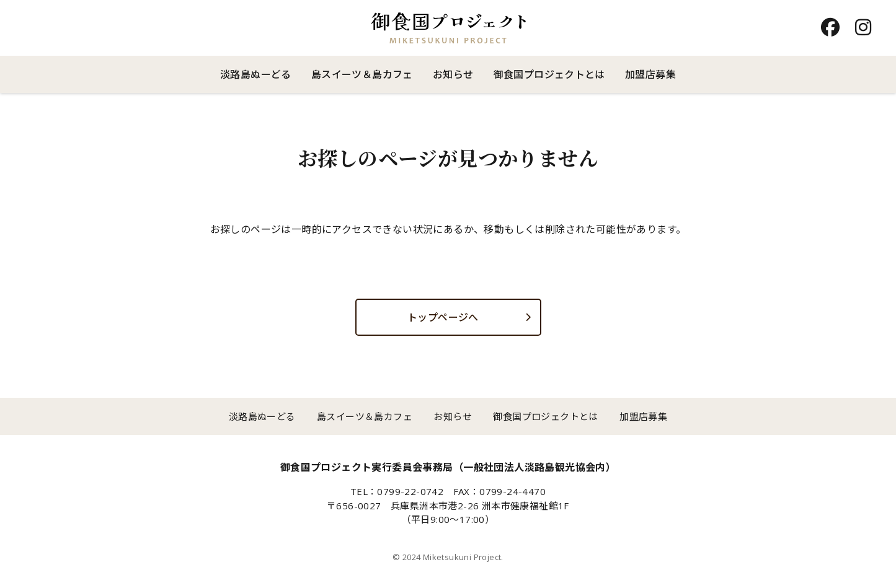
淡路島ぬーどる (256, 74)
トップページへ (443, 317)
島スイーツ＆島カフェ (362, 74)
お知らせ (453, 74)
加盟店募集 (650, 74)
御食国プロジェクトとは (549, 74)
